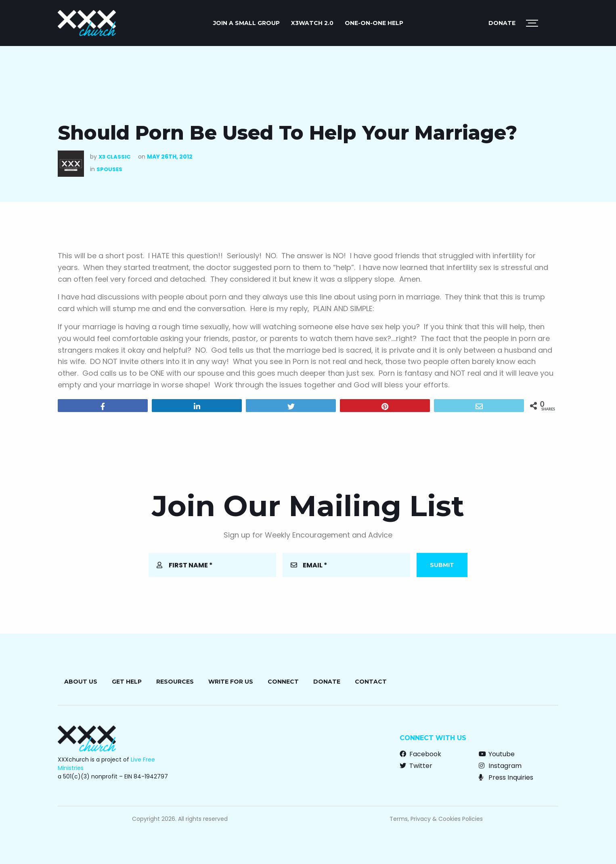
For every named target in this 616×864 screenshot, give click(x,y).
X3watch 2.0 (312, 23)
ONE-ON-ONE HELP (374, 23)
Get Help (127, 682)
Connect (283, 682)
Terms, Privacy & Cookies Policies (436, 819)
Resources (175, 682)
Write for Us (231, 682)
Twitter (416, 766)
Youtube (497, 754)
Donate (502, 23)
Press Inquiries (506, 777)
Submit (442, 565)
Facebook (420, 754)
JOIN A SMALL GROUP (246, 23)
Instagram (500, 766)
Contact (371, 682)
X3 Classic (114, 157)
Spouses (109, 169)
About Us (81, 682)
